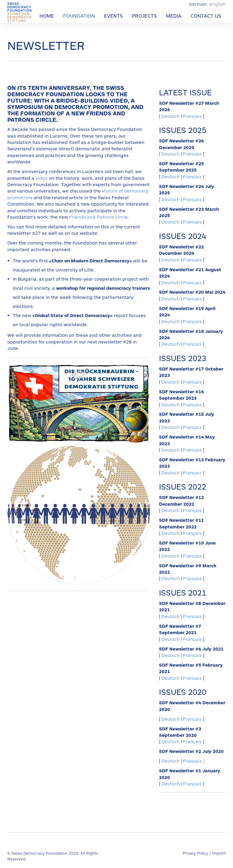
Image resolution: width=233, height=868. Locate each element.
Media (174, 16)
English (218, 4)
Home (47, 16)
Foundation (79, 16)
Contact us (206, 16)
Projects (144, 16)
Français (192, 116)
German (198, 4)
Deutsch (171, 116)
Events (113, 16)
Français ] (194, 761)
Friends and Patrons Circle (98, 217)
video (42, 178)
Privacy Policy (195, 853)
